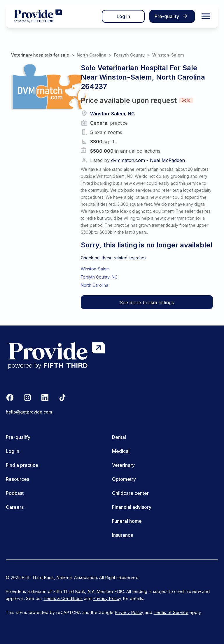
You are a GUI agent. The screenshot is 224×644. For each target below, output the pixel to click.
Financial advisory (132, 507)
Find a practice (22, 465)
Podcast (15, 493)
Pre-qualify (18, 437)
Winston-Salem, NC (112, 114)
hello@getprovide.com (29, 412)
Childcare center (130, 493)
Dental (119, 437)
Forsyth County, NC (99, 277)
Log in (123, 16)
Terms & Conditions (63, 598)
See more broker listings (147, 302)
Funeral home (127, 521)
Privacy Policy (107, 598)
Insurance (123, 535)
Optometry (124, 479)
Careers (15, 507)
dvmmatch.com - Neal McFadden (148, 160)
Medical (121, 451)
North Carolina (92, 55)
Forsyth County (129, 55)
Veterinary (123, 465)
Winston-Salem (168, 55)
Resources (17, 479)
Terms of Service (171, 612)
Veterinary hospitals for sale (40, 55)
